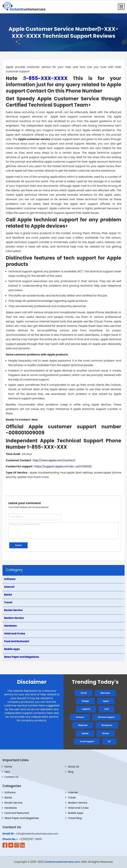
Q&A (7, 772)
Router (106, 733)
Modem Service (78, 803)
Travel (72, 798)
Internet (73, 792)
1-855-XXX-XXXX (46, 78)
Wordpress (107, 725)
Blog (71, 772)
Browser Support (106, 717)
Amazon (80, 717)
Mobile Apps (76, 813)
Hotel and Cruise (78, 808)
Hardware (11, 808)
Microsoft (105, 693)
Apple (106, 701)
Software (10, 792)
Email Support (87, 741)
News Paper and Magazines (22, 818)
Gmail (84, 693)
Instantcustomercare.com (62, 862)
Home (8, 767)
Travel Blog (75, 818)
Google (85, 701)
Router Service (13, 803)
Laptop (85, 733)
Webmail (83, 725)
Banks (8, 798)
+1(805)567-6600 (31, 839)
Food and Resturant (17, 813)
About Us (74, 767)
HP (109, 741)
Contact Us (11, 777)
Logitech (86, 709)
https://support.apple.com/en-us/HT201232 (63, 466)
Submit (18, 545)
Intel (107, 709)
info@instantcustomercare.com (37, 834)
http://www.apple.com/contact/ (54, 460)
